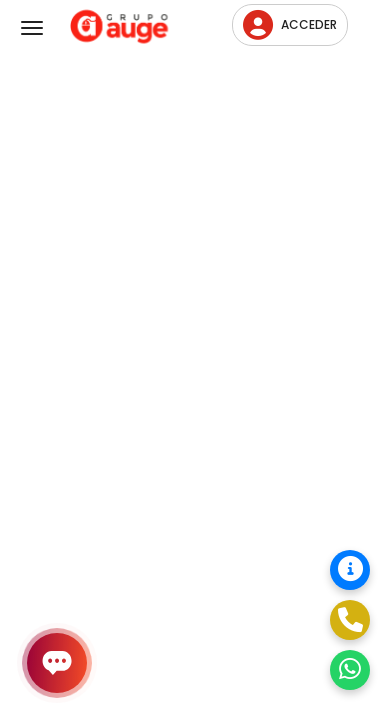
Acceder (290, 25)
